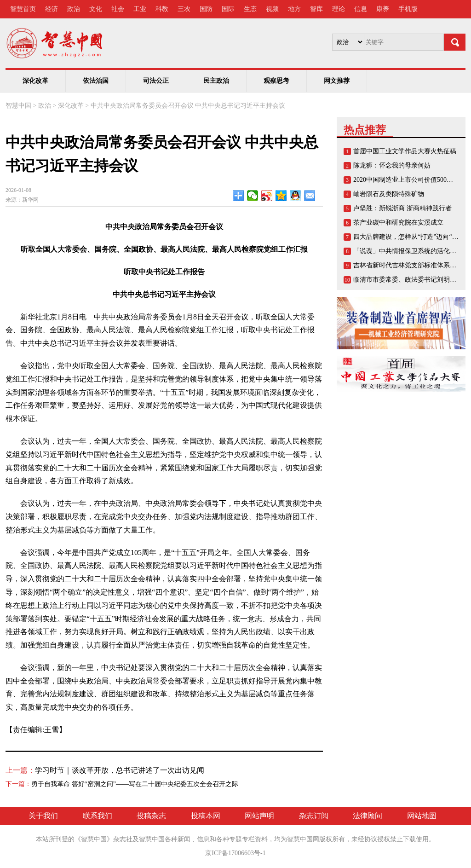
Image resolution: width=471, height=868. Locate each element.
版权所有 (332, 839)
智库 (316, 9)
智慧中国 (18, 106)
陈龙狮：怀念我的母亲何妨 (392, 165)
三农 (184, 9)
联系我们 (98, 816)
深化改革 (35, 81)
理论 (339, 9)
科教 (162, 9)
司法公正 (156, 81)
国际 (228, 9)
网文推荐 (337, 81)
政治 (74, 9)
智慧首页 (23, 9)
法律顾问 (368, 816)
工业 (140, 9)
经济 (52, 9)
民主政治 (216, 81)
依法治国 (96, 81)
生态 (250, 9)
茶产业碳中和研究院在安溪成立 (398, 223)
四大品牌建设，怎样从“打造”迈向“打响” (411, 237)
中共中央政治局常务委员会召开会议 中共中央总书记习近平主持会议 (188, 106)
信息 (361, 9)
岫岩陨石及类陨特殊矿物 (389, 194)
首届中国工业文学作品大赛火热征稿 (405, 151)
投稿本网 (206, 816)
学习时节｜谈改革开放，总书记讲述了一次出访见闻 (120, 770)
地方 (294, 9)
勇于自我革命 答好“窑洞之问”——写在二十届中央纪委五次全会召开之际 (135, 784)
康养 (383, 9)
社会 (118, 9)
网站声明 (259, 816)
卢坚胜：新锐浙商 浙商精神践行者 (402, 208)
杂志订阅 (314, 816)
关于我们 (43, 816)
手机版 (408, 9)
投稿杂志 (151, 816)
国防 (206, 9)
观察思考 (276, 81)
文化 (96, 9)
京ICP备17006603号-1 (235, 853)
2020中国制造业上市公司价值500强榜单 (410, 180)
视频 (272, 9)
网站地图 (422, 816)
